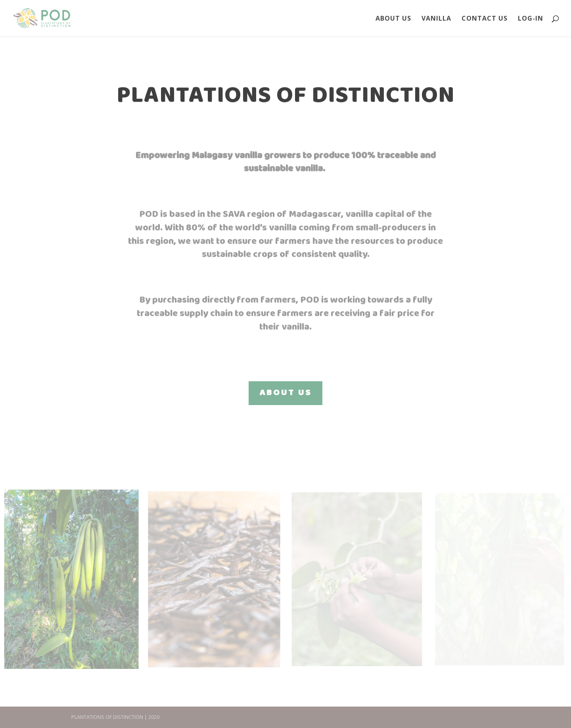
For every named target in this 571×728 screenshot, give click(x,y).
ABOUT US (285, 393)
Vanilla (436, 19)
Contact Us (485, 19)
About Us (393, 19)
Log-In (531, 19)
